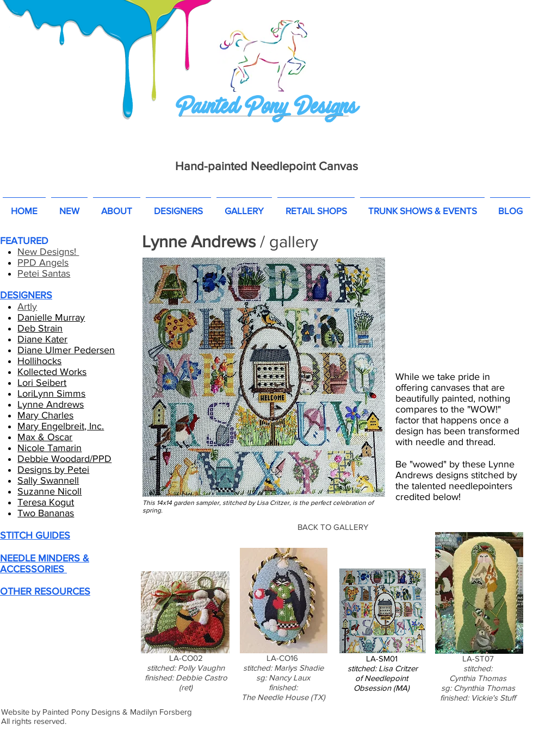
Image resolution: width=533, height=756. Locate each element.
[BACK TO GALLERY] (333, 527)
